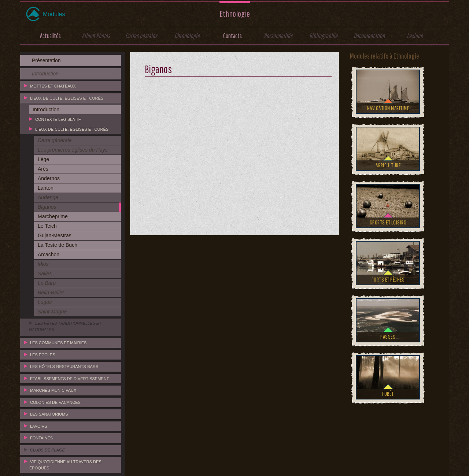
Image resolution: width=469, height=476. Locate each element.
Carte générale (55, 140)
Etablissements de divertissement (69, 379)
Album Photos (96, 36)
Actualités (50, 36)
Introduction (45, 74)
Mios (43, 264)
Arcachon (49, 254)
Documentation (369, 36)
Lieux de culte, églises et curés (67, 98)
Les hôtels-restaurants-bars (64, 367)
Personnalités (278, 36)
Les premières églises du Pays (73, 150)
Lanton (46, 188)
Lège (43, 159)
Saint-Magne (52, 312)
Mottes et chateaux (53, 86)
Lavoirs (39, 426)
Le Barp (47, 283)
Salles (45, 274)
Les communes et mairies (58, 343)
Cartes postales (141, 36)
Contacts (232, 36)
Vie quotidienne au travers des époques (65, 465)
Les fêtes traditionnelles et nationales (65, 326)
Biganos (47, 207)
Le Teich (47, 226)
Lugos (45, 302)
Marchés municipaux (53, 390)
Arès (43, 169)
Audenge (48, 197)
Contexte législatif (58, 119)
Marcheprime (53, 216)
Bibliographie (323, 36)
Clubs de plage (47, 450)
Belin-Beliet (51, 293)
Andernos (49, 178)
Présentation (46, 60)
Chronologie (187, 36)
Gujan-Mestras (55, 235)
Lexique (415, 36)
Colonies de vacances (55, 402)
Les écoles (43, 355)
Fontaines (41, 438)
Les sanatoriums (49, 414)
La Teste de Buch (58, 245)
